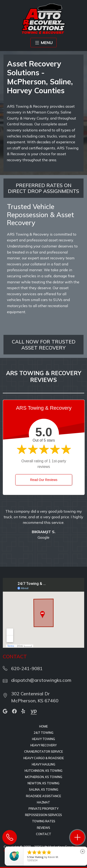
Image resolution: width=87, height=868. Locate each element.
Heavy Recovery (43, 745)
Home (43, 726)
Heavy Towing (43, 739)
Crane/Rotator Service (43, 751)
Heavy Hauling (43, 764)
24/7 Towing (43, 733)
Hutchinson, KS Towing (43, 771)
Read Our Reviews (44, 480)
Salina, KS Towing (44, 789)
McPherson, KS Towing (44, 777)
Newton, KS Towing (43, 783)
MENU (43, 43)
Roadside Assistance (43, 796)
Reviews (43, 828)
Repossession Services (43, 815)
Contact (44, 834)
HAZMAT (43, 802)
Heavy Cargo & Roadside (44, 758)
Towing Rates (44, 821)
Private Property (43, 809)
